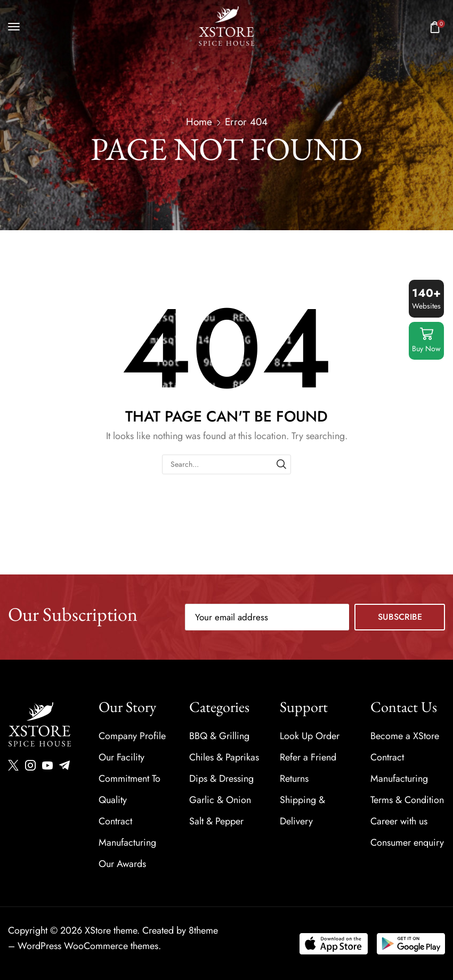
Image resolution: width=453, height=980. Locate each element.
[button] (14, 27)
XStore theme (111, 930)
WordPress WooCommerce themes (88, 946)
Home (199, 122)
